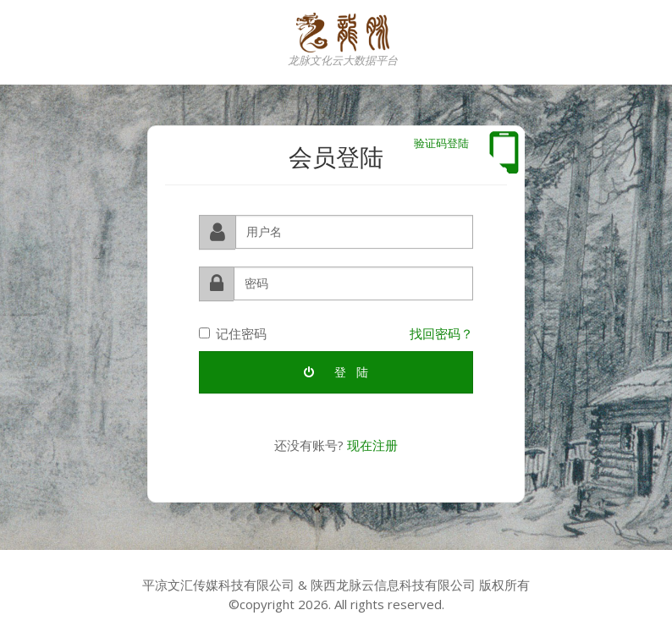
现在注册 (372, 444)
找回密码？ (441, 332)
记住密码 (233, 332)
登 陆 (336, 371)
